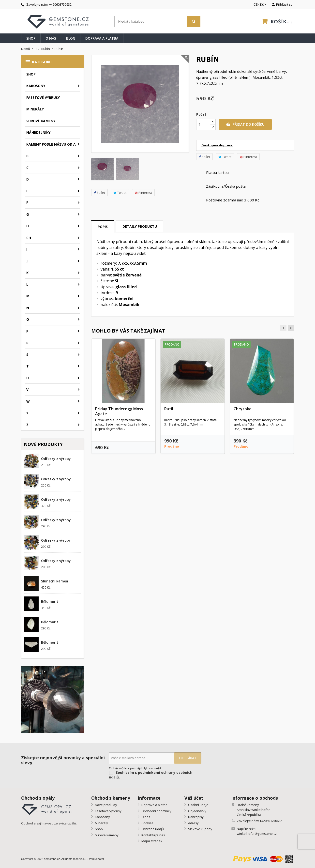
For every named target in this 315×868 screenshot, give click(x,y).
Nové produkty (106, 805)
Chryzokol (243, 409)
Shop (31, 38)
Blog (71, 38)
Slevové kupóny (200, 829)
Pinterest (143, 193)
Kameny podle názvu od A (51, 144)
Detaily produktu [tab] (140, 226)
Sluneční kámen (55, 581)
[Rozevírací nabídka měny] (260, 5)
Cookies (147, 823)
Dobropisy (195, 817)
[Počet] (203, 124)
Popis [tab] (103, 227)
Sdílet (99, 193)
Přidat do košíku (245, 124)
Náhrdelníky (38, 132)
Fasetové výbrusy (43, 98)
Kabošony (36, 86)
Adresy (193, 823)
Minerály (35, 109)
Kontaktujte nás (153, 835)
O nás (51, 38)
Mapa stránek (151, 841)
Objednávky (197, 811)
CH (29, 238)
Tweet (120, 193)
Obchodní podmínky (156, 811)
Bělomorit (50, 602)
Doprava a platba (102, 38)
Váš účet (194, 798)
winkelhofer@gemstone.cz (257, 834)
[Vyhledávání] (157, 21)
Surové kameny (41, 121)
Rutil (169, 409)
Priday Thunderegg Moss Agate (119, 411)
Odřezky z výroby (56, 459)
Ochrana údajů (152, 829)
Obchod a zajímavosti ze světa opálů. (49, 823)
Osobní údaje (198, 805)
